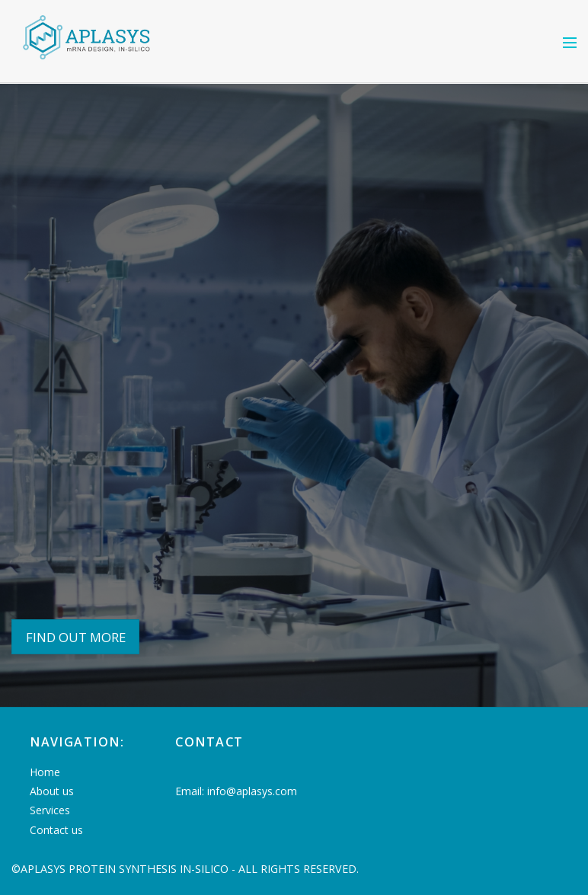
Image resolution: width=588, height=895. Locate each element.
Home (45, 772)
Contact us (56, 830)
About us (52, 791)
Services (50, 810)
